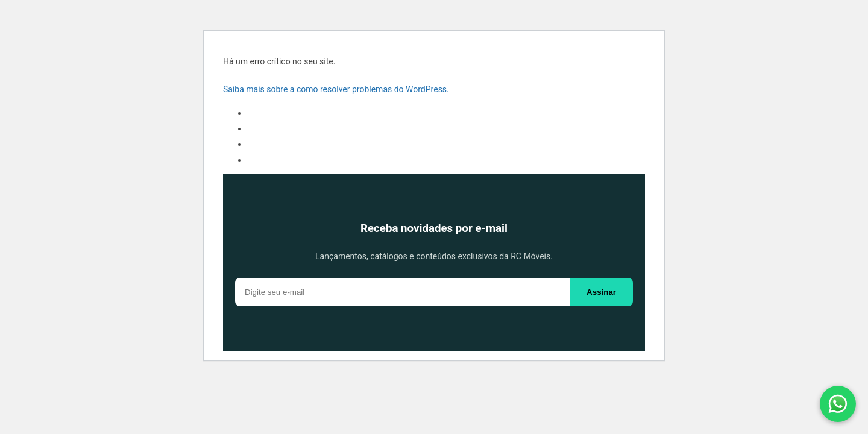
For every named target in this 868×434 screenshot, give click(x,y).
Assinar (601, 292)
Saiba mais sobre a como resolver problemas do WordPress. (336, 89)
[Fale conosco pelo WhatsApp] (838, 404)
